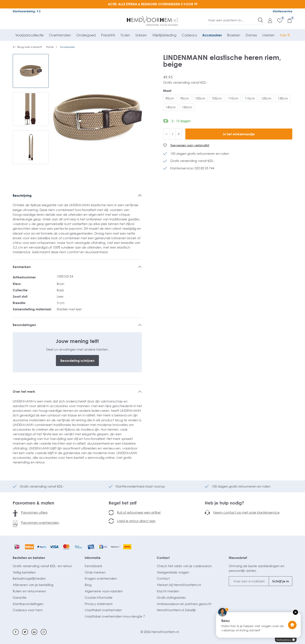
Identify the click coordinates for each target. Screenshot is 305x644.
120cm (266, 98)
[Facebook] (16, 632)
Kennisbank (94, 566)
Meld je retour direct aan (136, 521)
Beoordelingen (24, 325)
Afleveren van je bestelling (33, 585)
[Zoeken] (261, 20)
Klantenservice (283, 11)
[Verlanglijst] (278, 20)
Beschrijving (22, 195)
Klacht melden (168, 591)
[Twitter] (25, 632)
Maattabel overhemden (103, 610)
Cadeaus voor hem (28, 610)
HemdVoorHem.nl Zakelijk (176, 610)
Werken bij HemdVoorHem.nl (179, 585)
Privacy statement (99, 604)
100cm (200, 98)
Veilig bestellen (24, 572)
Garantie (20, 597)
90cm (170, 98)
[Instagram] (44, 632)
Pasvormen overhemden (40, 522)
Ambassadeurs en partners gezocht (184, 604)
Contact (163, 558)
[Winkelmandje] (287, 20)
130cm (283, 98)
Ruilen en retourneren (29, 591)
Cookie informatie (99, 597)
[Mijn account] (268, 20)
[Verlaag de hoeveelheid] (166, 134)
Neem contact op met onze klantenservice (246, 512)
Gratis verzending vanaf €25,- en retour (42, 566)
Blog (88, 585)
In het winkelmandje (239, 134)
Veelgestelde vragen (173, 572)
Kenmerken (22, 267)
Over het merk (24, 391)
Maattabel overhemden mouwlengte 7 (115, 616)
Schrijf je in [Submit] (281, 581)
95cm (184, 98)
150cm (187, 107)
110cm (233, 98)
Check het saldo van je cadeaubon (184, 566)
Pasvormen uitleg (34, 512)
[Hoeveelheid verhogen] (179, 134)
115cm (250, 98)
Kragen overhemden (101, 578)
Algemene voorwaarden (104, 591)
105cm (217, 98)
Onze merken (95, 572)
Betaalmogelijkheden (29, 578)
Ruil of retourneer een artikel (139, 512)
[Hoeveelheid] (173, 134)
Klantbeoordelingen (28, 604)
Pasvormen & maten (33, 503)
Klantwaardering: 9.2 (27, 11)
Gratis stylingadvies (171, 597)
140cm (171, 107)
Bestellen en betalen (29, 558)
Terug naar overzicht (27, 47)
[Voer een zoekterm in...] (233, 20)
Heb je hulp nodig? (224, 503)
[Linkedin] (34, 632)
